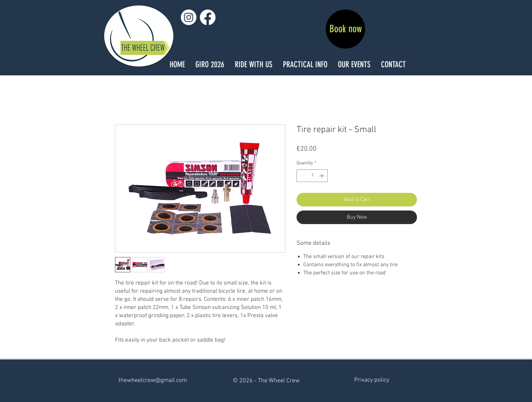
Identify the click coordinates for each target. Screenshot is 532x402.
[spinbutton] (312, 176)
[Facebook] (208, 17)
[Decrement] (302, 176)
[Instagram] (189, 17)
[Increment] (322, 176)
